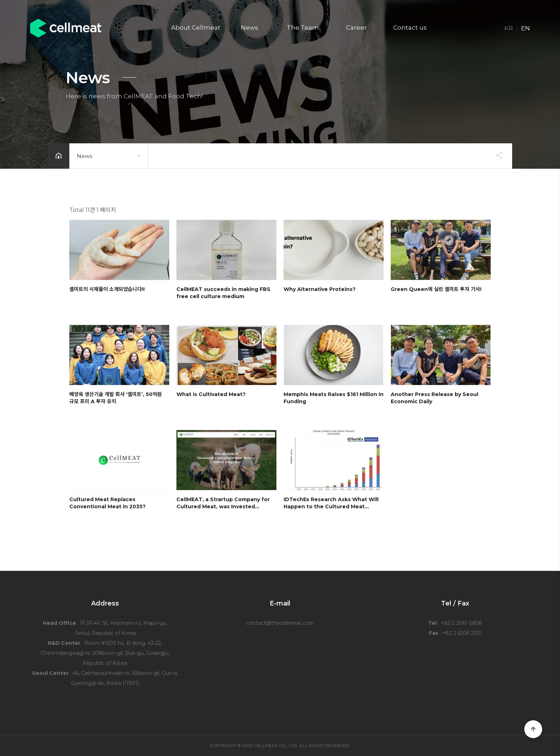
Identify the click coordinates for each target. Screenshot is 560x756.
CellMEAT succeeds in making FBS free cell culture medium (223, 293)
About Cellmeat (196, 28)
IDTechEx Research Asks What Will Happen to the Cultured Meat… (331, 503)
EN (526, 29)
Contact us (410, 28)
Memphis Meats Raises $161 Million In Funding (334, 398)
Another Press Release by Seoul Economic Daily (434, 398)
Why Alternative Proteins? (320, 289)
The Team (303, 28)
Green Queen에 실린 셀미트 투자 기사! (436, 289)
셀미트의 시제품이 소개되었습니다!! (107, 289)
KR (509, 29)
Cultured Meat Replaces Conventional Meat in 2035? (107, 503)
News (249, 28)
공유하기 (496, 155)
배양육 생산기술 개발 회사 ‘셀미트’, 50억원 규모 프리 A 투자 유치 (116, 398)
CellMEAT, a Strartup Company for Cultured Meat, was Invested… (223, 503)
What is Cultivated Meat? (211, 394)
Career (356, 28)
